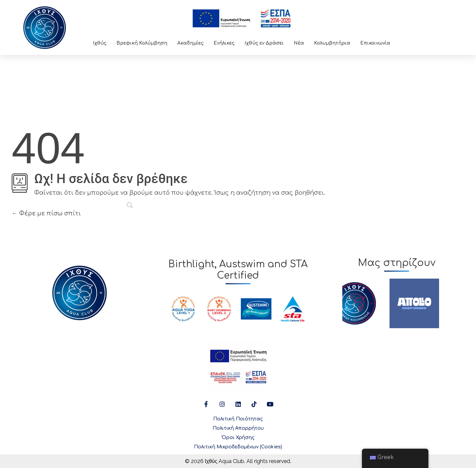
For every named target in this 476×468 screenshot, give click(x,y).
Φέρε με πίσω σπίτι (46, 213)
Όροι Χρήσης (238, 438)
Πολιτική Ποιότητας (238, 419)
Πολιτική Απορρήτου (238, 428)
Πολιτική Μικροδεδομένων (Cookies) (238, 447)
